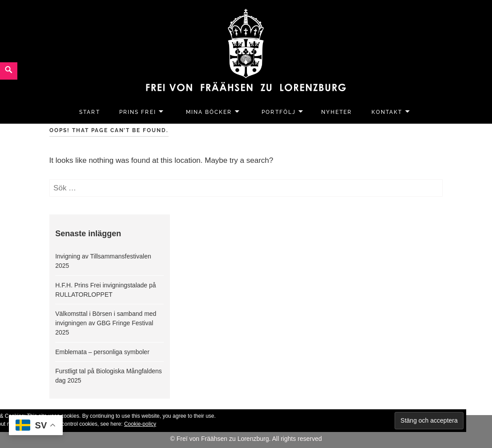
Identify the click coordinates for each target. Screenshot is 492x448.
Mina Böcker (209, 112)
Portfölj (278, 112)
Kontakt (387, 112)
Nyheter (337, 112)
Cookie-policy (140, 424)
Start (89, 112)
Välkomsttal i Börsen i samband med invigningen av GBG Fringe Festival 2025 (106, 323)
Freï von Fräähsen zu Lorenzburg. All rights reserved (249, 439)
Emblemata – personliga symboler (102, 352)
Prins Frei (137, 112)
